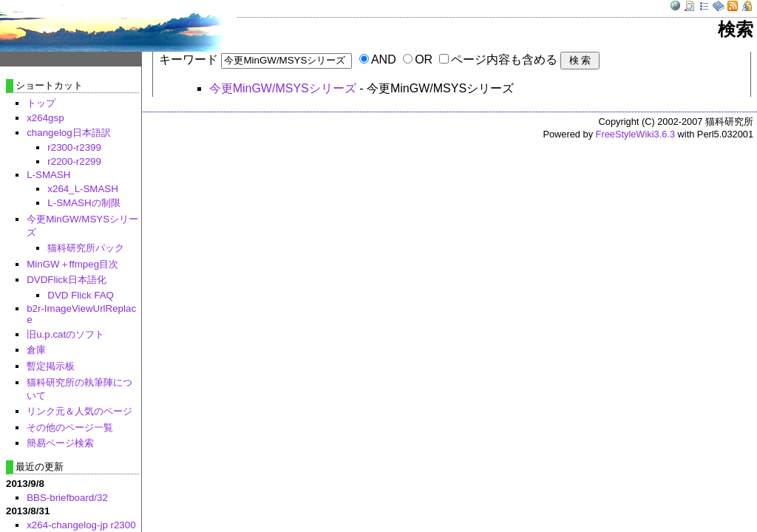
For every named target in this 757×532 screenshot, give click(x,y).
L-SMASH (48, 175)
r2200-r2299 (74, 161)
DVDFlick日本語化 (67, 280)
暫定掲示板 (51, 366)
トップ (41, 103)
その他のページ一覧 (70, 427)
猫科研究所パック (86, 248)
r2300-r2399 (74, 147)
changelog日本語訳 (69, 133)
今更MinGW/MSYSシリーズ (283, 88)
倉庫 (36, 350)
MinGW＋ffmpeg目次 (72, 264)
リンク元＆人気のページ (79, 411)
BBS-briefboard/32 (67, 498)
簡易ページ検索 (60, 443)
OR (424, 59)
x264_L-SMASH (83, 189)
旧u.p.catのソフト (65, 334)
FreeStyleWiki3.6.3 (635, 134)
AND (384, 59)
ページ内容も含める (504, 59)
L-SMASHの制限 (84, 203)
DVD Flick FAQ (81, 295)
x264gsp (45, 118)
